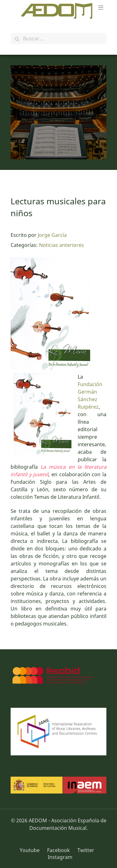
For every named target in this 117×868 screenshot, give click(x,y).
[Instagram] (58, 857)
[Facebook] (59, 850)
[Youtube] (32, 850)
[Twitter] (86, 850)
